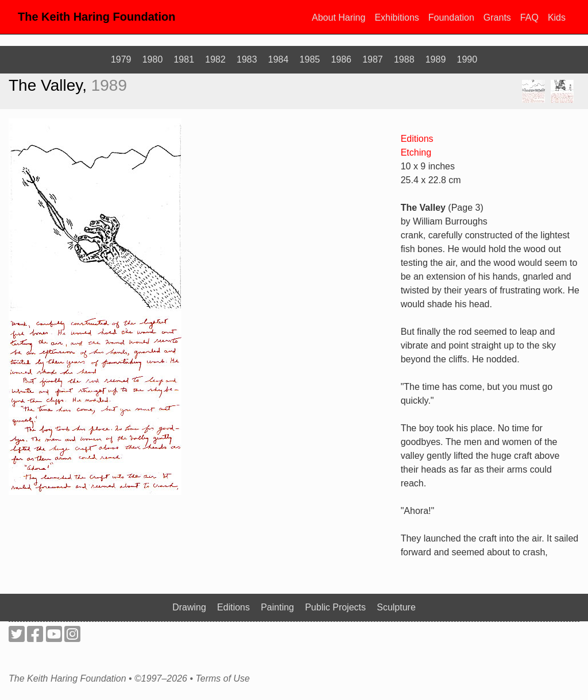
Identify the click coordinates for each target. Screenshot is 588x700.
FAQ (529, 18)
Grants (497, 18)
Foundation (451, 18)
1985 (310, 59)
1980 (153, 59)
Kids (557, 18)
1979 (121, 59)
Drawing (189, 607)
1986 (341, 59)
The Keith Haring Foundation (96, 17)
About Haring (339, 18)
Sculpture (396, 607)
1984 (278, 59)
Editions (417, 139)
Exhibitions (396, 18)
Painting (277, 607)
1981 (184, 59)
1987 (373, 59)
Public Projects (335, 607)
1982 (215, 59)
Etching (416, 152)
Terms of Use (223, 679)
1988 (404, 59)
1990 (467, 59)
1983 (247, 59)
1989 (436, 59)
